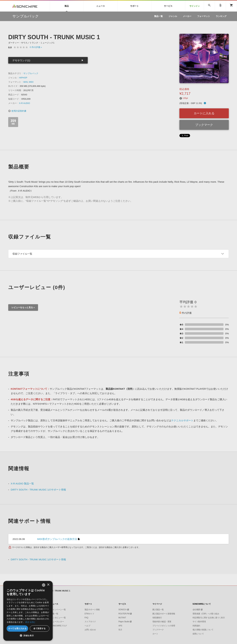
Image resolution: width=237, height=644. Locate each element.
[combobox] (44, 585)
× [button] (48, 585)
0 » (36, 47)
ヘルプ (87, 626)
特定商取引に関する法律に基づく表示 (209, 618)
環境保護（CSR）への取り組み (206, 614)
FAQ (86, 618)
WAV (26, 82)
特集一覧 (54, 614)
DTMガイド (89, 614)
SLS (120, 630)
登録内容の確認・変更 (162, 622)
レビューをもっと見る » (23, 307)
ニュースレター (57, 622)
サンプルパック (31, 73)
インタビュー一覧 (58, 618)
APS (120, 626)
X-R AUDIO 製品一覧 (22, 483)
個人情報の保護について (203, 630)
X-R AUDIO (25, 103)
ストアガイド (90, 622)
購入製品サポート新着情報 (164, 614)
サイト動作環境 (199, 622)
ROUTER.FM (124, 614)
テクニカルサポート (182, 420)
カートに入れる (204, 113)
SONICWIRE (25, 6)
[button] (28, 636)
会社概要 (196, 610)
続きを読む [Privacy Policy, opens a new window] (30, 622)
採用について (198, 634)
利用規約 (196, 626)
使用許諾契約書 (17, 111)
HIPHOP (23, 78)
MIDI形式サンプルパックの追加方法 (57, 539)
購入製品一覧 (158, 610)
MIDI (31, 82)
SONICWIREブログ (59, 626)
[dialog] (28, 611)
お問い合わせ (90, 630)
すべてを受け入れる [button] (17, 628)
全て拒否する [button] (39, 628)
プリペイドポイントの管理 (164, 626)
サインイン (195, 6)
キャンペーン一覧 (58, 610)
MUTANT (122, 618)
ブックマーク (204, 125)
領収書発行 (157, 618)
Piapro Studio (124, 622)
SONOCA (123, 610)
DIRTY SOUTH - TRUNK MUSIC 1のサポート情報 (38, 490)
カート (155, 634)
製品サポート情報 (92, 610)
